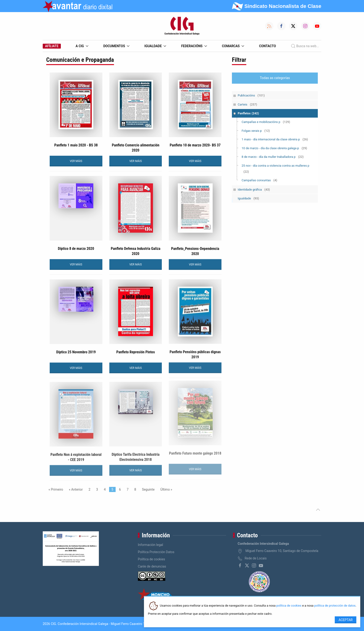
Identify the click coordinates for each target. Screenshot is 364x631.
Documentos (116, 46)
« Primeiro (56, 489)
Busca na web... (305, 46)
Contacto (268, 46)
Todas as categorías (275, 78)
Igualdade (155, 46)
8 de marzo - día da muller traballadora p (273, 157)
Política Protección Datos (156, 552)
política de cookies (289, 606)
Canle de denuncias (152, 566)
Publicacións (251, 95)
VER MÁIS (76, 161)
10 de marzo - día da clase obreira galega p (274, 148)
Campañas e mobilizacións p (266, 122)
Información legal (151, 545)
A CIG (82, 46)
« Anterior (76, 489)
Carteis (247, 104)
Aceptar (346, 620)
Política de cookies (151, 559)
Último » (166, 489)
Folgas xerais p (256, 131)
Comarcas (233, 46)
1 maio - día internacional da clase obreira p (275, 139)
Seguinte (148, 489)
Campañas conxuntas (259, 180)
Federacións (194, 46)
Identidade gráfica (254, 190)
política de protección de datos (335, 606)
